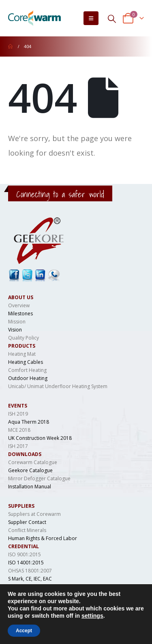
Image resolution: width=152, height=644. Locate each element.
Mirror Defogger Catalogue (39, 478)
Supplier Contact (27, 522)
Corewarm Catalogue (33, 462)
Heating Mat (22, 354)
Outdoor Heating (28, 378)
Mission (17, 322)
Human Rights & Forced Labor (43, 538)
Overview (19, 305)
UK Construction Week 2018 (40, 438)
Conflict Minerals (27, 530)
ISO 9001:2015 (25, 554)
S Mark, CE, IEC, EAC (30, 579)
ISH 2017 (18, 446)
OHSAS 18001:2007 (30, 571)
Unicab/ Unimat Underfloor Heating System (58, 386)
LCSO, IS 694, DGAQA (32, 587)
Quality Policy (24, 338)
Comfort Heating (27, 370)
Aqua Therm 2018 (29, 422)
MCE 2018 (19, 430)
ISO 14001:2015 (26, 563)
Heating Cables (26, 362)
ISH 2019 (18, 414)
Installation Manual (30, 487)
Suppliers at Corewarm (34, 514)
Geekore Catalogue (30, 470)
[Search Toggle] (112, 18)
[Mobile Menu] (91, 18)
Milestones (20, 314)
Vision (15, 330)
